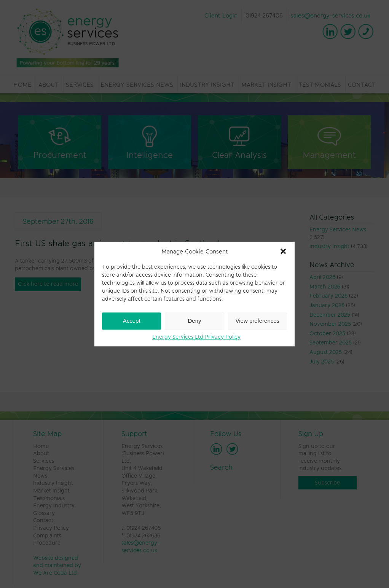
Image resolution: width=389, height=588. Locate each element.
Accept (132, 321)
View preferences (258, 321)
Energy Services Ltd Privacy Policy (196, 337)
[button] (283, 251)
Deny (194, 321)
